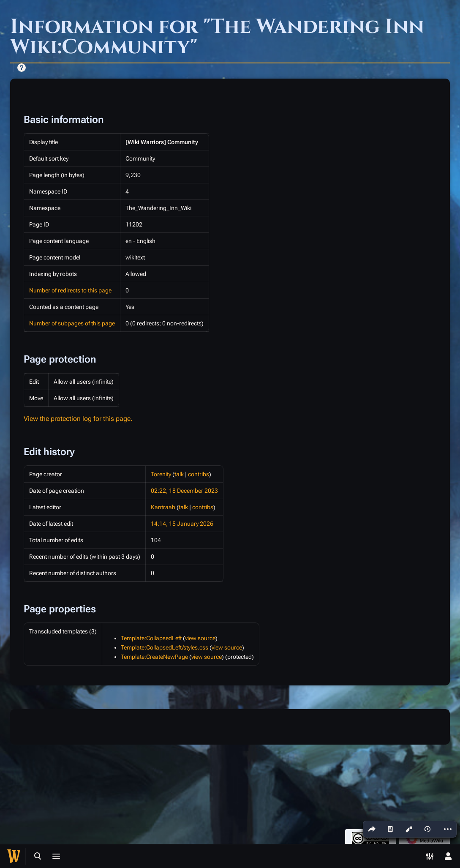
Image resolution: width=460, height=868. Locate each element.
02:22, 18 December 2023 (184, 491)
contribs (199, 474)
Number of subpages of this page (72, 323)
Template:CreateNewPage (154, 657)
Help (22, 68)
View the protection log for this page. (78, 419)
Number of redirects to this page (70, 290)
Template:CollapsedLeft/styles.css (165, 647)
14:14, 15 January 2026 (182, 524)
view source (200, 638)
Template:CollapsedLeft (151, 638)
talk (179, 474)
